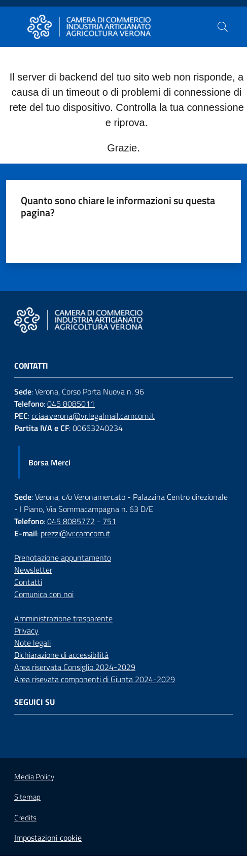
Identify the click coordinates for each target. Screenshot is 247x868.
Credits (25, 818)
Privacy (26, 630)
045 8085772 (71, 521)
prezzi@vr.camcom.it (75, 533)
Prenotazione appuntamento (63, 558)
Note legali (32, 643)
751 (109, 521)
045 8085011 (71, 404)
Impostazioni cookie (48, 838)
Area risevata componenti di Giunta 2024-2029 (95, 679)
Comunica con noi (44, 594)
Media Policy (34, 777)
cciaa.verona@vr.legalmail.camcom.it (93, 416)
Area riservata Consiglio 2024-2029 (75, 667)
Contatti (28, 582)
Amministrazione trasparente (63, 618)
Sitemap (27, 797)
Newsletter (33, 570)
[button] (223, 27)
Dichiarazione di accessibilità (61, 655)
